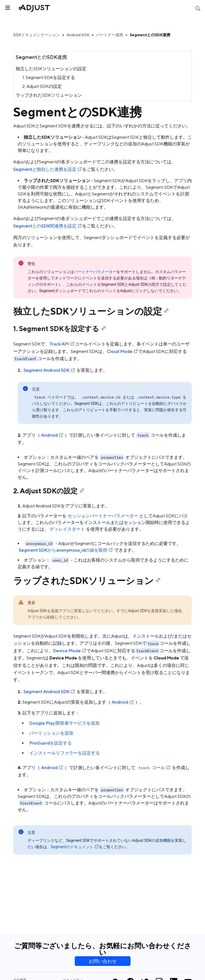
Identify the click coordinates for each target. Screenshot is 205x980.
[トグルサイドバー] (7, 7)
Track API (62, 344)
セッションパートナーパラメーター (103, 516)
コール (154, 768)
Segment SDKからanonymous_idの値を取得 (66, 550)
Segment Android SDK (49, 370)
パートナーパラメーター (95, 272)
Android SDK (78, 35)
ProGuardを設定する (50, 743)
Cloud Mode (123, 351)
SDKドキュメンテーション (37, 35)
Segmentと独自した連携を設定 (48, 169)
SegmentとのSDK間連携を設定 (48, 226)
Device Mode (70, 651)
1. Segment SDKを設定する (49, 78)
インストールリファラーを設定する (65, 753)
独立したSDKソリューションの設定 (51, 69)
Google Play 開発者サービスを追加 (64, 723)
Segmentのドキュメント (75, 847)
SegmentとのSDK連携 (150, 35)
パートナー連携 (110, 35)
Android (52, 435)
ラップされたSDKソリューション (49, 95)
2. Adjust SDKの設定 (42, 86)
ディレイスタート (67, 529)
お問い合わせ (103, 961)
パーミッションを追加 (51, 733)
